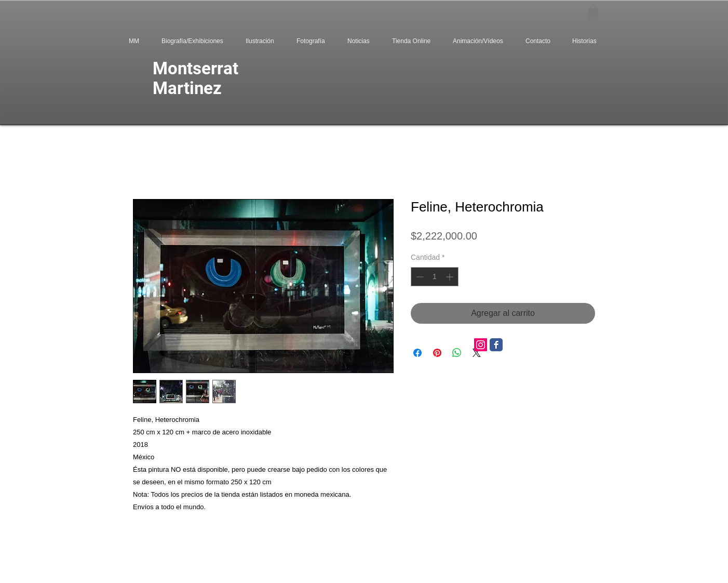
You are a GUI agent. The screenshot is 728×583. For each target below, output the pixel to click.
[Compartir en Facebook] (417, 353)
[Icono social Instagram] (481, 345)
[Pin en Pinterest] (437, 353)
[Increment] (450, 277)
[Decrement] (419, 277)
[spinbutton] (435, 277)
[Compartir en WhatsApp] (457, 353)
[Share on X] (477, 353)
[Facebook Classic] (496, 345)
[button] (593, 12)
